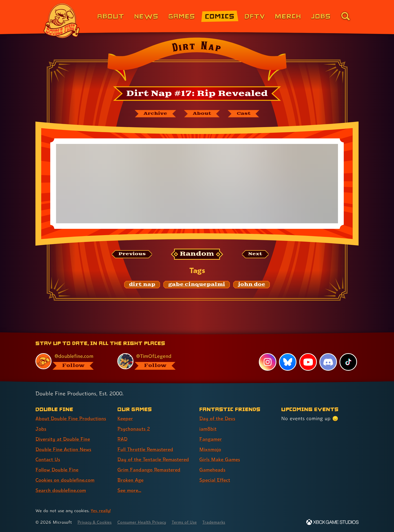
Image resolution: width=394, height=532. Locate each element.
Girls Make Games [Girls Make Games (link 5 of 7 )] (220, 460)
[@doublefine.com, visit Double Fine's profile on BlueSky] (71, 361)
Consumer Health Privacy (145, 522)
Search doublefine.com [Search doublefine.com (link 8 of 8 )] (62, 490)
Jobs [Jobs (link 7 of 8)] (321, 16)
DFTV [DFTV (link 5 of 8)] (255, 16)
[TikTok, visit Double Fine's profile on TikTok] (348, 362)
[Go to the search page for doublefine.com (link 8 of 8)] (346, 16)
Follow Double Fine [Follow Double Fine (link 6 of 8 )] (58, 470)
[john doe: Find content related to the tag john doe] (252, 285)
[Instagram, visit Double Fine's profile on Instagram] (267, 362)
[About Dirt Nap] (203, 114)
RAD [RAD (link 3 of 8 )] (123, 439)
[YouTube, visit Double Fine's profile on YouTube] (308, 362)
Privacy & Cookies (95, 522)
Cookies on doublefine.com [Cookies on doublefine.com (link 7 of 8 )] (66, 480)
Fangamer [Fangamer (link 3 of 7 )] (211, 439)
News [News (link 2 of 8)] (146, 16)
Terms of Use (189, 522)
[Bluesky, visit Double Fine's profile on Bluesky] (287, 362)
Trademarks (219, 522)
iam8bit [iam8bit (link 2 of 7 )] (208, 429)
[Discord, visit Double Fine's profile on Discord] (328, 362)
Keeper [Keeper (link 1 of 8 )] (126, 418)
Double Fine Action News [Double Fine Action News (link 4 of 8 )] (64, 449)
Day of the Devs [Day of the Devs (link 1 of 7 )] (218, 418)
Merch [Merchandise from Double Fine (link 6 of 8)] (288, 16)
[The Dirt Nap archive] (154, 114)
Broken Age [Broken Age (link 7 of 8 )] (131, 480)
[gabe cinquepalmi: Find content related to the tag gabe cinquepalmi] (197, 285)
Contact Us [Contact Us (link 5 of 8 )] (48, 460)
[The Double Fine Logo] (62, 21)
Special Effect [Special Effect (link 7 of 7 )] (215, 480)
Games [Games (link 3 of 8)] (182, 16)
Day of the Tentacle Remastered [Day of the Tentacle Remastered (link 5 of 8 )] (155, 460)
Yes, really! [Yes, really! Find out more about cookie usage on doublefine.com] (101, 511)
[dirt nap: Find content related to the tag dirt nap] (142, 285)
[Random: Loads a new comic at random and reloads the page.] (197, 255)
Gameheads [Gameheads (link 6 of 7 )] (213, 470)
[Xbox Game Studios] (332, 522)
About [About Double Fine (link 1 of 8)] (111, 16)
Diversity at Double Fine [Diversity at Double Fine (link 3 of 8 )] (64, 439)
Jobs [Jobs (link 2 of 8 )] (41, 429)
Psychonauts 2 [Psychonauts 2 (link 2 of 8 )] (134, 429)
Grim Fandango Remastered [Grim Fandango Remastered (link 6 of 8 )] (150, 470)
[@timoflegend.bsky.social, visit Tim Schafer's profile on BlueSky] (153, 361)
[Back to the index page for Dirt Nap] (197, 61)
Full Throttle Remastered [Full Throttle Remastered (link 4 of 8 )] (146, 449)
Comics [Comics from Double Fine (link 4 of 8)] (220, 16)
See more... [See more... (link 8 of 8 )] (130, 490)
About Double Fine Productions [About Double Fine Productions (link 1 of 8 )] (72, 418)
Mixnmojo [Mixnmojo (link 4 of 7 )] (211, 449)
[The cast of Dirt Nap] (246, 114)
